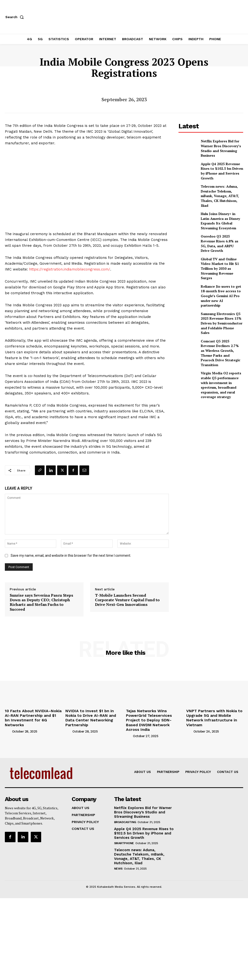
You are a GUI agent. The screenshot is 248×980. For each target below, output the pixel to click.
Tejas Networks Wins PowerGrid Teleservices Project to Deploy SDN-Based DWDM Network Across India (154, 717)
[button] (15, 17)
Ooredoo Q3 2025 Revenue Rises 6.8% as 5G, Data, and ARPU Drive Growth (221, 232)
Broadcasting (125, 814)
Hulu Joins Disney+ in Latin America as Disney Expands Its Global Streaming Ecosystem (220, 211)
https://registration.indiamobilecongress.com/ (70, 269)
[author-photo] (8, 725)
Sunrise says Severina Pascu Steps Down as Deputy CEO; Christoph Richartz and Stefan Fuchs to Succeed (41, 602)
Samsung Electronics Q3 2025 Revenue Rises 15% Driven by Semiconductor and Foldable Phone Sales (219, 295)
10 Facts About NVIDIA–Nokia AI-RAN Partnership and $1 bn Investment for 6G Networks (32, 715)
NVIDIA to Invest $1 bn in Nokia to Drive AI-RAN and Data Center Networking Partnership (94, 715)
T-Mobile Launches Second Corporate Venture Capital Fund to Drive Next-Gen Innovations (127, 600)
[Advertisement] (213, 387)
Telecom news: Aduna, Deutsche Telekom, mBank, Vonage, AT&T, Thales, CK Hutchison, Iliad (221, 190)
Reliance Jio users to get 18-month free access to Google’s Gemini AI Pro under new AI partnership (221, 274)
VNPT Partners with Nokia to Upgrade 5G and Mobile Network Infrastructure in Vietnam (214, 715)
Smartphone (124, 834)
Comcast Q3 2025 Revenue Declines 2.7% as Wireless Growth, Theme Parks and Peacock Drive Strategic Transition (220, 317)
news (118, 855)
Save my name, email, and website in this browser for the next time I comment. (71, 556)
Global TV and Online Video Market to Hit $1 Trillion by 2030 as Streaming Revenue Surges (221, 253)
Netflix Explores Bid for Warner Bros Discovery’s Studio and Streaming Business (218, 147)
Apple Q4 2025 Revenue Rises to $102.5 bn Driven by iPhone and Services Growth (222, 169)
